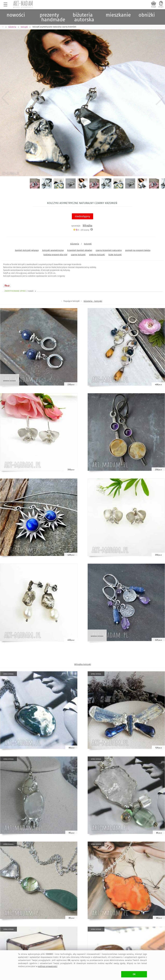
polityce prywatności (48, 966)
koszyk (154, 7)
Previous (5, 98)
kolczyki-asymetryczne (53, 250)
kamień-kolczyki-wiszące (27, 250)
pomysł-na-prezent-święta (138, 250)
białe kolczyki (115, 255)
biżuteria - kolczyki (93, 301)
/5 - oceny (81, 230)
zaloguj (161, 7)
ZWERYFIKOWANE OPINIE (20, 291)
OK (134, 974)
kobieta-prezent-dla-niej (55, 255)
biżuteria (75, 244)
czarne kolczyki (78, 255)
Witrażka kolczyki (83, 664)
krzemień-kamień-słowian (80, 250)
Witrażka (87, 226)
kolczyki (88, 244)
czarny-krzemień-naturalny (109, 250)
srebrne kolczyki (97, 255)
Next (160, 98)
